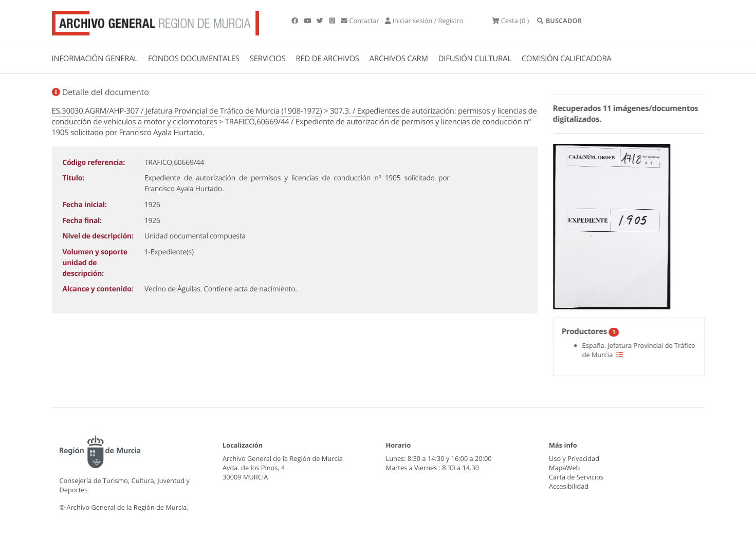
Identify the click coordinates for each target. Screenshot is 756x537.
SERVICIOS (268, 59)
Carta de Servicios (576, 477)
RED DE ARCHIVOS (328, 59)
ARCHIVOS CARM (399, 59)
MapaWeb (564, 468)
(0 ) (510, 21)
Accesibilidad (569, 486)
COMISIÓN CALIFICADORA (567, 59)
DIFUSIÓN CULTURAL (475, 59)
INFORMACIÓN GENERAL (95, 59)
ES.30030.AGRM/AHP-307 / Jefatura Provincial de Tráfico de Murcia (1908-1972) (187, 111)
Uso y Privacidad (574, 458)
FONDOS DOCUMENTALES (194, 59)
